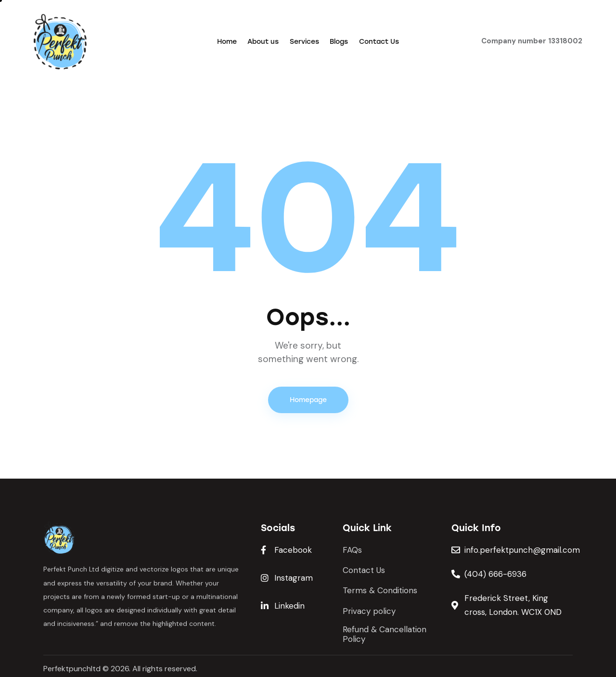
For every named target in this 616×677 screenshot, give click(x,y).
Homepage (308, 400)
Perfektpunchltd (72, 669)
